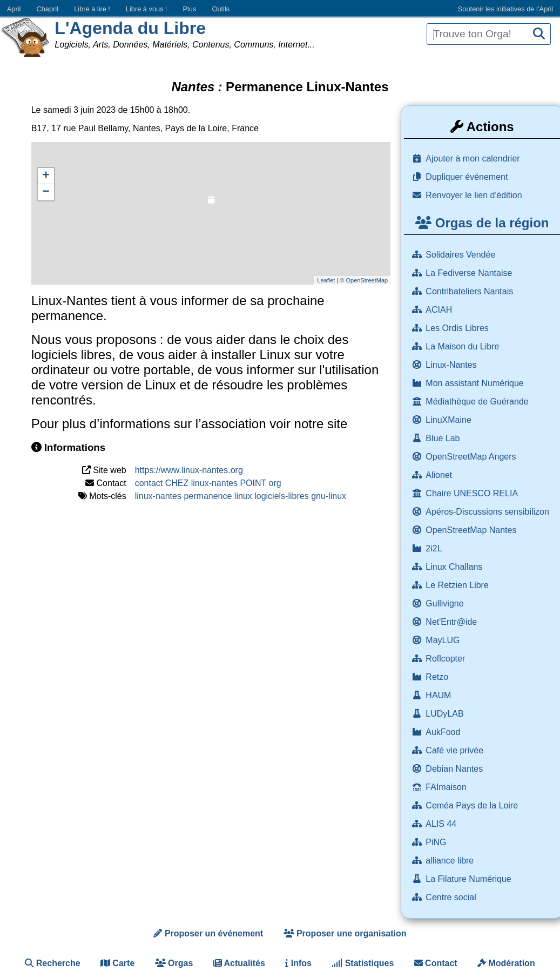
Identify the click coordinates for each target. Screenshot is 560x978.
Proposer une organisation (345, 933)
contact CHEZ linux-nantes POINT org (208, 483)
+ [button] (46, 176)
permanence (208, 496)
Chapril (48, 9)
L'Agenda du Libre (130, 28)
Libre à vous (146, 9)
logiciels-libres (281, 496)
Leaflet (326, 280)
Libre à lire (92, 9)
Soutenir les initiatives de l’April (505, 9)
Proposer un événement (208, 933)
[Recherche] (539, 34)
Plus (189, 9)
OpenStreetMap (367, 280)
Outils (221, 9)
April (14, 9)
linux (243, 496)
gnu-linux (329, 496)
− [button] (46, 192)
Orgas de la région (482, 223)
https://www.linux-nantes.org (189, 470)
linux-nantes (158, 496)
